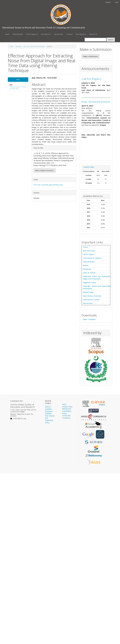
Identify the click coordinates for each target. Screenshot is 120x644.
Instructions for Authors (92, 258)
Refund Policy (88, 292)
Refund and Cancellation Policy (67, 411)
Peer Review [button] (81, 34)
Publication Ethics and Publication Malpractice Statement (97, 278)
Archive (86, 265)
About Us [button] (93, 34)
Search (111, 40)
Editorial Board (18, 34)
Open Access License (91, 300)
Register (108, 2)
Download (87, 269)
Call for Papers (91, 79)
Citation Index (89, 167)
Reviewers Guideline (49, 412)
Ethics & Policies (89, 273)
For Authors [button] (46, 34)
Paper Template (89, 319)
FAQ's (64, 404)
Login (116, 2)
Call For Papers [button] (32, 34)
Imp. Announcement (96, 102)
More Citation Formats (45, 170)
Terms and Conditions (66, 417)
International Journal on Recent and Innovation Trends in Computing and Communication (44, 28)
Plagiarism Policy (89, 282)
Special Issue (59, 34)
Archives (69, 34)
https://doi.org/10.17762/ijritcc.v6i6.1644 (18, 88)
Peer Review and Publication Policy (50, 419)
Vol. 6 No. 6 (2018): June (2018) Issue (34, 47)
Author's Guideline (48, 408)
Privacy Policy (67, 407)
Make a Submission (90, 56)
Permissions (88, 303)
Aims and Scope (89, 251)
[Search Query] (95, 40)
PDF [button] (18, 80)
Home (7, 34)
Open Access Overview (92, 296)
